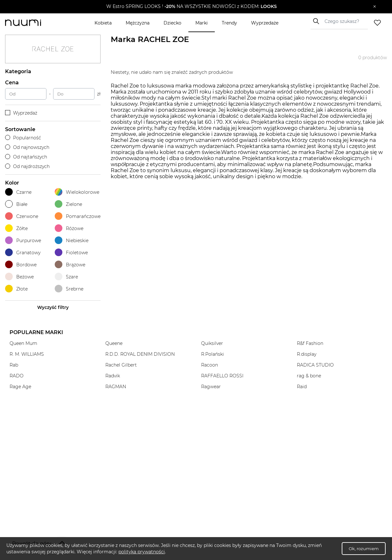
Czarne (18, 192)
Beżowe (19, 277)
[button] (191, 7)
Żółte (16, 228)
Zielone (68, 204)
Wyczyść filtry (53, 307)
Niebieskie (72, 240)
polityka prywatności (142, 552)
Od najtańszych (26, 157)
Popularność (23, 138)
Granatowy (23, 252)
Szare (66, 277)
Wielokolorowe (77, 192)
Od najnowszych (27, 147)
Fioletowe (71, 252)
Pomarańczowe (78, 216)
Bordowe (21, 265)
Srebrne (69, 289)
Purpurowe (23, 240)
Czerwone (22, 216)
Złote (16, 289)
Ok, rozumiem (364, 549)
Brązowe (70, 265)
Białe (16, 204)
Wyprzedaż (21, 113)
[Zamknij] (375, 7)
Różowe (69, 228)
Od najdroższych (27, 166)
